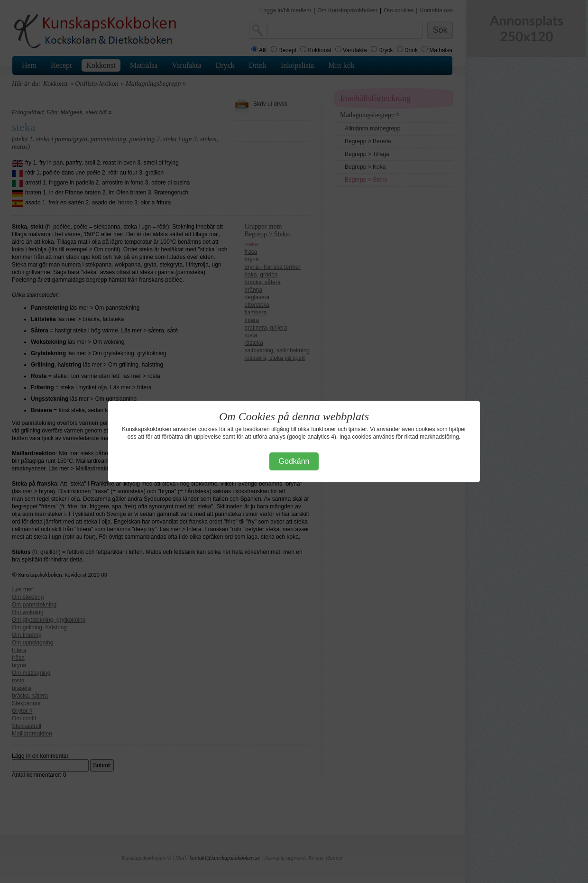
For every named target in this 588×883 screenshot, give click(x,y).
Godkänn (294, 461)
